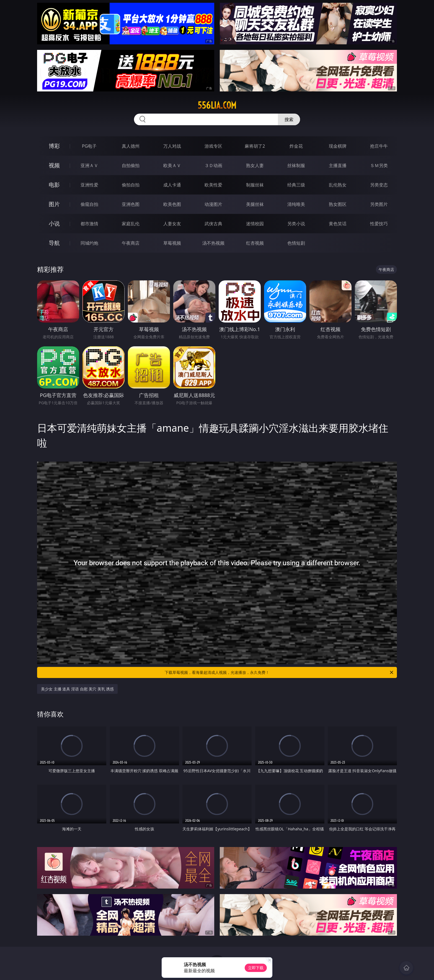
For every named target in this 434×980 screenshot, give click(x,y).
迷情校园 (255, 224)
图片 (54, 204)
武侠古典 (213, 224)
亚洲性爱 (89, 185)
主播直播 (338, 165)
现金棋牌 (338, 146)
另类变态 (379, 185)
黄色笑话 (338, 224)
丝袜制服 (296, 165)
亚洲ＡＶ (89, 165)
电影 (54, 185)
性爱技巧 (379, 224)
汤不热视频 (213, 243)
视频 (54, 165)
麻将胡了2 (255, 146)
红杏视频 (255, 243)
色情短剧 (296, 243)
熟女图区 (338, 204)
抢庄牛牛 (379, 146)
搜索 (289, 119)
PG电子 (89, 146)
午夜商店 (131, 243)
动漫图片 (213, 204)
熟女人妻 (255, 165)
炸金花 (296, 146)
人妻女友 (172, 224)
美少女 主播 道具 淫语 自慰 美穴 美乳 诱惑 (77, 689)
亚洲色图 (131, 204)
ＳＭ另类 (379, 165)
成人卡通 (172, 185)
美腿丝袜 (255, 204)
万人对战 (172, 146)
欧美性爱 (213, 185)
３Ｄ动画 (213, 165)
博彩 (54, 146)
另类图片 (379, 204)
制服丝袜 (255, 185)
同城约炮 (89, 243)
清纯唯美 (296, 204)
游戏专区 (213, 146)
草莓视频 (172, 243)
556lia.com (217, 105)
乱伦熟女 (338, 185)
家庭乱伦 (131, 224)
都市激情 (89, 224)
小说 (54, 223)
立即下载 (256, 968)
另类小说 (296, 224)
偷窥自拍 (89, 204)
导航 (54, 243)
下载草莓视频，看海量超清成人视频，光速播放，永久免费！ (279, 672)
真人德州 (131, 146)
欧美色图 (172, 204)
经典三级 (296, 185)
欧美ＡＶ (172, 165)
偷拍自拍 (131, 185)
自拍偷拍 (131, 165)
